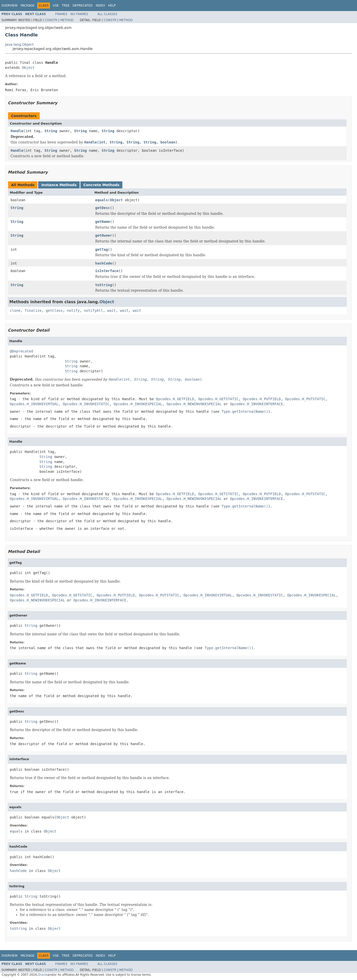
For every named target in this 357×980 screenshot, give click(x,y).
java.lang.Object (19, 44)
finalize (33, 311)
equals (102, 200)
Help (112, 6)
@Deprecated (21, 351)
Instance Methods (59, 185)
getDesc (103, 208)
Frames (61, 14)
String (51, 131)
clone (15, 311)
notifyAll (93, 311)
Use (56, 6)
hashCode (104, 263)
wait (112, 311)
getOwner (104, 235)
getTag (102, 249)
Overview (10, 6)
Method (67, 20)
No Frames (79, 14)
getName (103, 222)
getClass (54, 311)
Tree (66, 6)
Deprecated (83, 6)
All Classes (107, 14)
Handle (17, 131)
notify (73, 311)
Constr (51, 20)
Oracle (42, 975)
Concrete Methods (101, 185)
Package (28, 6)
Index (100, 6)
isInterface (107, 271)
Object (28, 68)
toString (104, 285)
